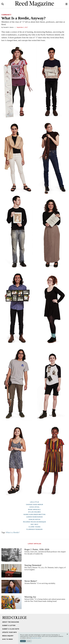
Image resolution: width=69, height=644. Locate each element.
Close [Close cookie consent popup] (67, 636)
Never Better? (31, 581)
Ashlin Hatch (34, 519)
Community (6, 15)
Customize (29, 641)
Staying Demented (33, 565)
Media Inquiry (8, 636)
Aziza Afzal (34, 507)
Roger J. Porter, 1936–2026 (37, 549)
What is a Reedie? (13, 532)
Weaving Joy (30, 597)
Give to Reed (7, 639)
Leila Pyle (34, 502)
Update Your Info (9, 632)
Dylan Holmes (34, 512)
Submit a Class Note (11, 629)
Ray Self (35, 524)
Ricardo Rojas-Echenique (34, 522)
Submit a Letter (9, 625)
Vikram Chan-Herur (34, 504)
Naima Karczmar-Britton (35, 514)
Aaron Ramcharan (34, 517)
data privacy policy (36, 638)
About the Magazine (11, 622)
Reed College (15, 618)
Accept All (23, 641)
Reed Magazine (35, 4)
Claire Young (35, 527)
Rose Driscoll (34, 509)
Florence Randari (34, 529)
